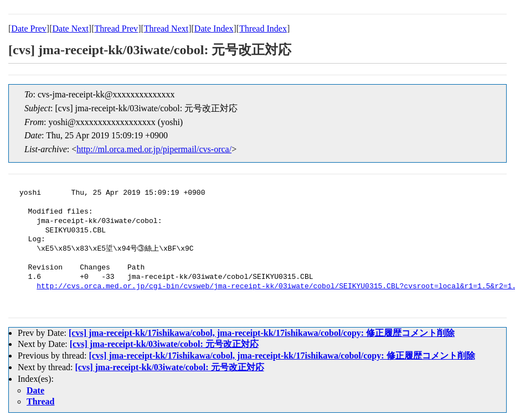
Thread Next (166, 28)
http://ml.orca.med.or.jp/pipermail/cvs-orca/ (154, 149)
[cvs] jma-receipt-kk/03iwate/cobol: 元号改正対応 (164, 344)
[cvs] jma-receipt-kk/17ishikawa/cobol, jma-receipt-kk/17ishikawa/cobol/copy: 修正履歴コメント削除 (262, 333)
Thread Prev (116, 28)
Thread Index (263, 28)
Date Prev (29, 28)
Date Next (71, 28)
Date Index (214, 28)
